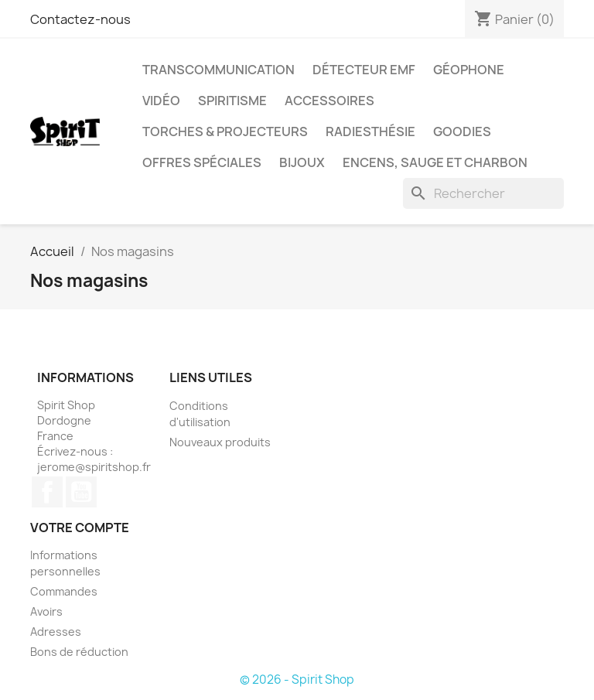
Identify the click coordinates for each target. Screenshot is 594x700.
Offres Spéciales (202, 162)
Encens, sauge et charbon (435, 162)
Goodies (462, 131)
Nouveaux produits (220, 442)
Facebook (47, 492)
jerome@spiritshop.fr (94, 467)
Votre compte (80, 528)
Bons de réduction (79, 652)
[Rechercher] (483, 193)
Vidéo (161, 101)
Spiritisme (232, 101)
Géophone (469, 70)
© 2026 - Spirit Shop (297, 680)
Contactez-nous (80, 19)
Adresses (56, 632)
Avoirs (46, 611)
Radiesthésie (370, 131)
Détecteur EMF (364, 70)
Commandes (64, 591)
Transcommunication (218, 70)
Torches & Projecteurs (225, 131)
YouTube (81, 492)
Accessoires (329, 101)
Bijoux (302, 162)
